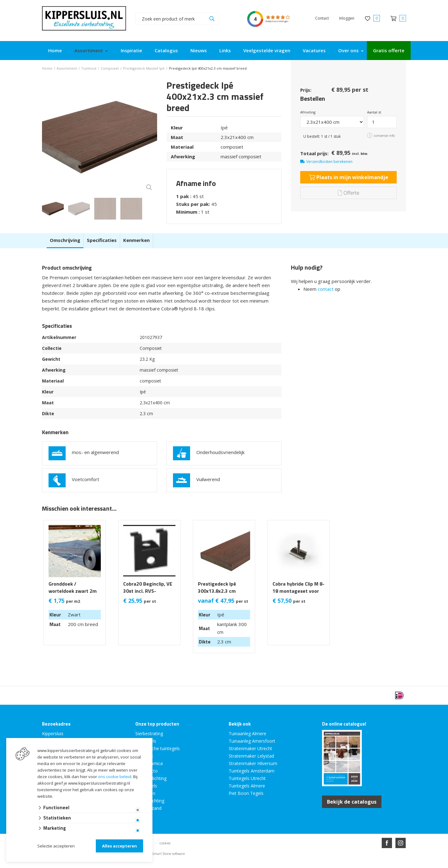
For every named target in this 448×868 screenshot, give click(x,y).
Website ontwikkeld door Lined (176, 865)
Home (55, 50)
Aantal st (374, 112)
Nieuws (199, 50)
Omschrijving (65, 240)
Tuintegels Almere (247, 786)
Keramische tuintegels (158, 748)
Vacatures (314, 50)
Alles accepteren (119, 846)
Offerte (349, 193)
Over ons (348, 50)
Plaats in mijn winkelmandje (349, 177)
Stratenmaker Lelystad (251, 756)
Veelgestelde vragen (267, 50)
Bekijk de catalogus (352, 802)
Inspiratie (131, 50)
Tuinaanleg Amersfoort (252, 741)
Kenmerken (136, 240)
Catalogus (166, 50)
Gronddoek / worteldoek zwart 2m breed (73, 591)
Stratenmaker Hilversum (253, 763)
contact (326, 289)
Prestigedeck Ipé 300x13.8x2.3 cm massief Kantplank (219, 591)
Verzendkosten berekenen (329, 162)
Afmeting (308, 112)
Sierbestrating (149, 733)
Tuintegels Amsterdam (252, 771)
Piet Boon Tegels (246, 793)
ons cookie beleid (115, 777)
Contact (322, 18)
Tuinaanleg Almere (247, 733)
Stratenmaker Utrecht (250, 748)
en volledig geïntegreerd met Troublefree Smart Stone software (248, 865)
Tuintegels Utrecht (247, 778)
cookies (165, 843)
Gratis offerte (389, 50)
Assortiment (89, 50)
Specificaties (102, 240)
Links (225, 50)
